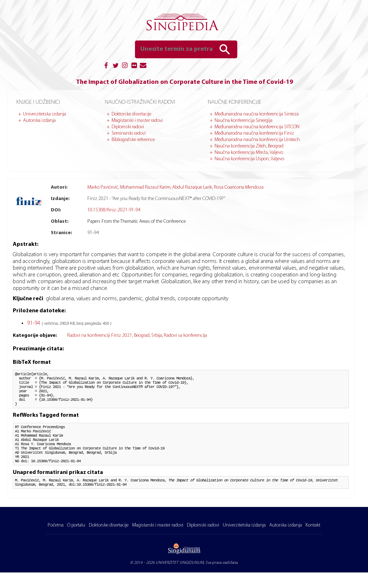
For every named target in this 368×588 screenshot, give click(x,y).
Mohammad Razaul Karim (145, 187)
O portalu (76, 541)
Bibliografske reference (133, 140)
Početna (56, 541)
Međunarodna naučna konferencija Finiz (254, 133)
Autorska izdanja (39, 121)
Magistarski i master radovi (137, 121)
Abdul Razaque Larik (192, 187)
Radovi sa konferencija (185, 336)
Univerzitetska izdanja (45, 114)
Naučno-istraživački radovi (140, 102)
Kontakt (313, 541)
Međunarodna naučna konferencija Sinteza (257, 114)
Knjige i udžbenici (38, 102)
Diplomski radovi (128, 127)
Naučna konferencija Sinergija (243, 121)
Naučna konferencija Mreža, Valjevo (249, 153)
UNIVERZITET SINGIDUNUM (180, 578)
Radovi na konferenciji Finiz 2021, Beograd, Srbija (115, 336)
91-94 (34, 323)
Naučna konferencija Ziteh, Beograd (249, 146)
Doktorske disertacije (131, 114)
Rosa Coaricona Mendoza (239, 187)
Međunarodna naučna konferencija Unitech (257, 140)
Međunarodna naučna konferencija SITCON (257, 127)
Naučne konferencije (234, 102)
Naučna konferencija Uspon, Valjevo (249, 159)
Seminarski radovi (129, 133)
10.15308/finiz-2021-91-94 (114, 210)
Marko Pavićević (103, 187)
